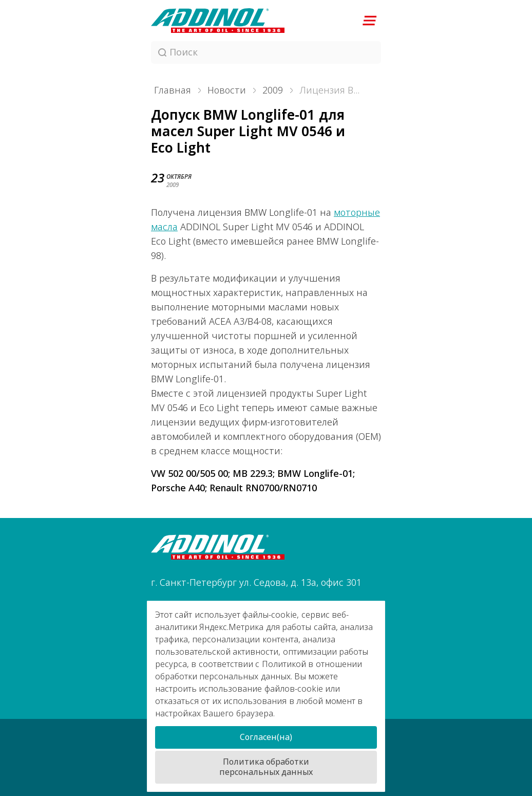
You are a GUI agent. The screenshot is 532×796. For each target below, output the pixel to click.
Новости (227, 90)
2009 (273, 90)
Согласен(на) (266, 737)
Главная (173, 90)
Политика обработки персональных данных (266, 767)
